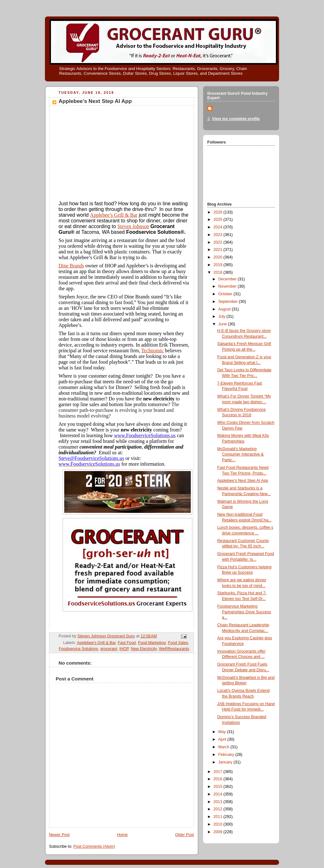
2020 (219, 257)
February (227, 755)
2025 (219, 220)
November (228, 286)
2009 (219, 832)
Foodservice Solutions (78, 649)
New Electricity (144, 649)
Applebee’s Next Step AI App (243, 481)
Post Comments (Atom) (94, 846)
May (223, 732)
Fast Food (127, 643)
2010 (219, 824)
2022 (219, 242)
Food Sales (178, 643)
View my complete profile (236, 119)
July (222, 316)
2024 (219, 227)
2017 (219, 772)
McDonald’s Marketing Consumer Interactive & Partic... (241, 454)
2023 (219, 235)
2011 (219, 817)
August (225, 309)
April (223, 739)
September (229, 302)
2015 (219, 787)
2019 (219, 265)
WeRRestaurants (174, 649)
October (226, 294)
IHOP (124, 649)
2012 (219, 809)
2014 (219, 794)
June (223, 324)
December (228, 279)
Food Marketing (152, 643)
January (226, 762)
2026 (219, 212)
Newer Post (59, 835)
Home (122, 835)
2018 (219, 272)
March (224, 747)
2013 (219, 802)
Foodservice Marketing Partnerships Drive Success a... (244, 612)
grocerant (109, 649)
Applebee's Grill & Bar (96, 643)
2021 (219, 250)
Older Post (184, 835)
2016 (219, 779)
